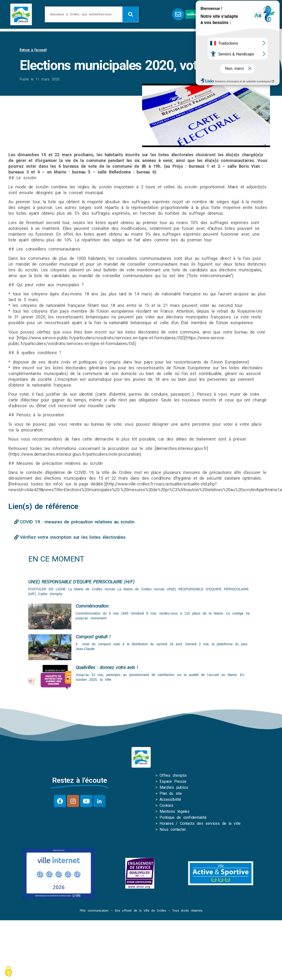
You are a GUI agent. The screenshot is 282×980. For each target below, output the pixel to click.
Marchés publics (174, 788)
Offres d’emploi (173, 776)
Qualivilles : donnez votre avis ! (107, 668)
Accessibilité (170, 800)
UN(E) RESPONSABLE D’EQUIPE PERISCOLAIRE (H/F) (81, 583)
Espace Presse (173, 782)
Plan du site (171, 794)
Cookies (166, 806)
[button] (237, 14)
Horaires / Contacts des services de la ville (200, 824)
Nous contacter (173, 830)
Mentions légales (175, 812)
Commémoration (92, 607)
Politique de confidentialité (183, 818)
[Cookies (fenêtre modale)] (8, 972)
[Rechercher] (130, 14)
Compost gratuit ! (93, 638)
